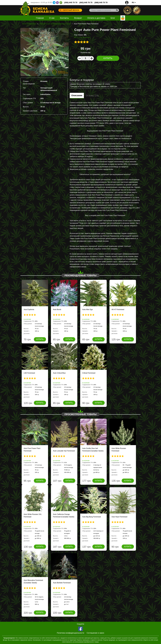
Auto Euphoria (29, 309)
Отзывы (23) (92, 96)
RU (134, 3)
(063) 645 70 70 (86, 3)
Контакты (64, 18)
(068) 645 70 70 (101, 3)
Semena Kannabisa (29, 24)
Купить (108, 58)
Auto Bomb (57, 309)
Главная (40, 18)
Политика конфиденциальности (71, 633)
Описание (77, 95)
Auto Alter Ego (87, 309)
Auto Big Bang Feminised (92, 517)
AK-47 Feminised (118, 309)
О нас (52, 18)
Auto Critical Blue (59, 373)
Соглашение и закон (95, 633)
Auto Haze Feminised (119, 517)
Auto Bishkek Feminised (62, 583)
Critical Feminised (89, 373)
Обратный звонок (69, 10)
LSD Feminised (29, 373)
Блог (113, 18)
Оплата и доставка (96, 18)
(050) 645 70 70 (71, 3)
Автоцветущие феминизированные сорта (55, 24)
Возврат (78, 18)
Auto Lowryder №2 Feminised (64, 451)
